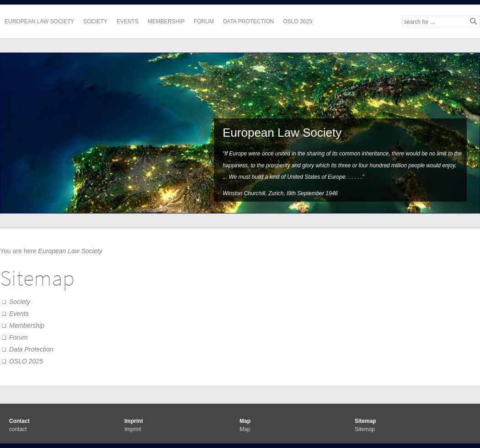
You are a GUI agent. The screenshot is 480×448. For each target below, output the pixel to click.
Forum (204, 21)
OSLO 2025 (297, 21)
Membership (166, 21)
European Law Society (39, 21)
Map (245, 429)
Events (128, 21)
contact (18, 429)
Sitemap (365, 429)
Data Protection (249, 21)
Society (95, 21)
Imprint (133, 429)
